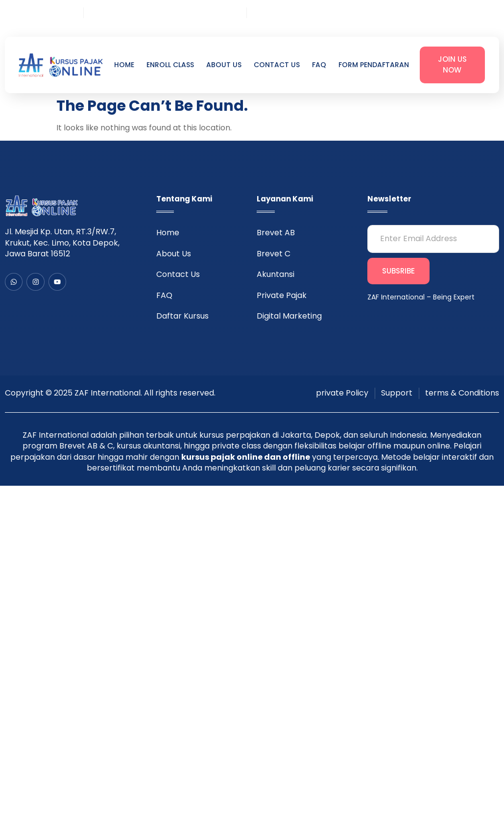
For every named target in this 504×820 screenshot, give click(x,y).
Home (124, 65)
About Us (224, 65)
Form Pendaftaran (374, 65)
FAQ (319, 65)
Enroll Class (170, 65)
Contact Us (277, 65)
